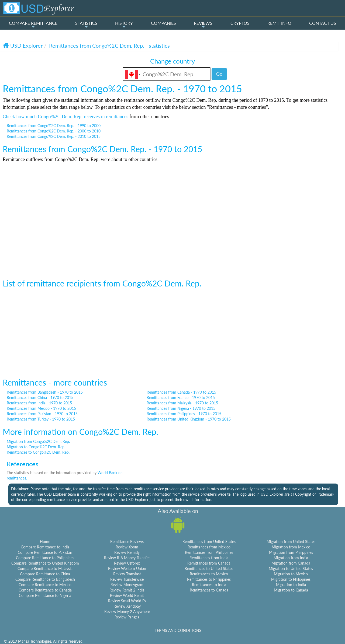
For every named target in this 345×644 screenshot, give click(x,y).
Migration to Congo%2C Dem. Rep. (36, 447)
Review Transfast (127, 574)
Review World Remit (127, 595)
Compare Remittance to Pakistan (45, 552)
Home (45, 542)
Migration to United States (291, 568)
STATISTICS (86, 25)
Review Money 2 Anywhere (127, 612)
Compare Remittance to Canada (45, 590)
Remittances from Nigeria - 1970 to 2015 (181, 408)
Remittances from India (209, 558)
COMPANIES (163, 23)
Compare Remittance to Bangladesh (45, 579)
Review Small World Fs (127, 601)
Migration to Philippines (291, 579)
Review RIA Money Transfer (127, 558)
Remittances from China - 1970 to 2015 (40, 398)
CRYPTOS (240, 23)
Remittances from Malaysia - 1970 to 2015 (182, 403)
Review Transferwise (127, 579)
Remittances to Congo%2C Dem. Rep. (38, 452)
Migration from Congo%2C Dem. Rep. (38, 441)
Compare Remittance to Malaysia (45, 568)
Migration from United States (291, 542)
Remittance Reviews (127, 542)
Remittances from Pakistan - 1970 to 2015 (42, 414)
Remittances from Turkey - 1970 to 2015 (41, 419)
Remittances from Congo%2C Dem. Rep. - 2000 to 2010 (54, 131)
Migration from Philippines (291, 552)
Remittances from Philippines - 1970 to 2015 (184, 414)
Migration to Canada (291, 590)
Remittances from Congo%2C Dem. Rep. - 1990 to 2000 (54, 126)
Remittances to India (209, 585)
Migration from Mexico (291, 547)
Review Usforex (127, 563)
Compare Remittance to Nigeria (45, 595)
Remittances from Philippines (209, 552)
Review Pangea (127, 617)
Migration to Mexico (291, 574)
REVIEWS (203, 25)
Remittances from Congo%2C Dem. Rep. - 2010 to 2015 (54, 136)
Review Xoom (127, 547)
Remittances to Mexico (209, 574)
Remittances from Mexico (209, 547)
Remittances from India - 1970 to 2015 (39, 403)
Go (219, 74)
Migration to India (291, 585)
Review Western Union (127, 568)
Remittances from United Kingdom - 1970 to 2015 (189, 419)
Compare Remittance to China (45, 574)
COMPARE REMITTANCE (33, 25)
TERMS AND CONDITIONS (178, 630)
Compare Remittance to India (45, 547)
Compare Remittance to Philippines (45, 558)
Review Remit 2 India (127, 590)
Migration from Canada (291, 563)
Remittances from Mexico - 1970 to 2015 (41, 408)
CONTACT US (323, 23)
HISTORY (124, 25)
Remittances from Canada (209, 563)
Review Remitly (127, 552)
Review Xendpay (127, 606)
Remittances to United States (209, 568)
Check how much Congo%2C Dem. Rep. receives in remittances (65, 117)
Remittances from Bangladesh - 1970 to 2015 (45, 392)
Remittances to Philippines (209, 579)
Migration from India (291, 558)
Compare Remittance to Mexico (45, 585)
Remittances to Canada (209, 590)
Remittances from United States (209, 542)
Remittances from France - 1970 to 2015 (181, 398)
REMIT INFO (279, 23)
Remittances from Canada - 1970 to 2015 (181, 392)
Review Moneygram (127, 585)
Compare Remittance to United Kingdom (45, 563)
